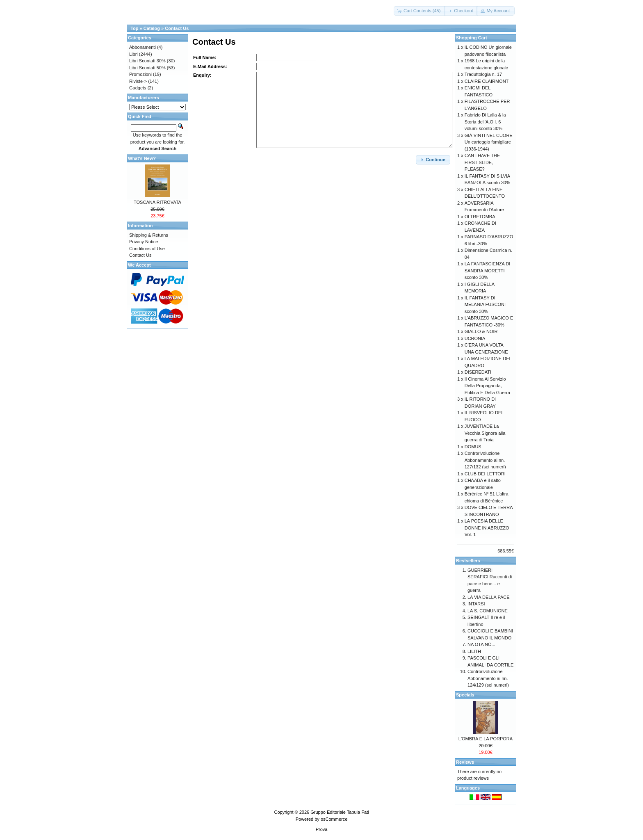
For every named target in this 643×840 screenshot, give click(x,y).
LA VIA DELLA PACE (489, 597)
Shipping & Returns (149, 235)
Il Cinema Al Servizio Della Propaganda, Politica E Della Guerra (487, 386)
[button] (420, 11)
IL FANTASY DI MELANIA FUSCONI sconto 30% (485, 305)
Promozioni (140, 74)
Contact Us (177, 28)
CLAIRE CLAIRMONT (487, 81)
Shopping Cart (472, 38)
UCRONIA (475, 338)
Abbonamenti (143, 47)
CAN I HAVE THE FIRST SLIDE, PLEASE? (482, 162)
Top (134, 28)
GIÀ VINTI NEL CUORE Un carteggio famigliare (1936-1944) (489, 142)
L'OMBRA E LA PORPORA (486, 739)
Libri (133, 54)
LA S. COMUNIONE (488, 611)
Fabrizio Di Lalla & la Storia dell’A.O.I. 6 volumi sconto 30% (485, 122)
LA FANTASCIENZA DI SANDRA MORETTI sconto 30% (488, 270)
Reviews (465, 762)
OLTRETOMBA (480, 217)
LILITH (474, 651)
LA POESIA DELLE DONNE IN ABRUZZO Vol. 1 (487, 528)
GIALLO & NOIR (481, 331)
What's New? (142, 158)
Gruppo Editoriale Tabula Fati (340, 812)
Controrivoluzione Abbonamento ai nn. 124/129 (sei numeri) (488, 678)
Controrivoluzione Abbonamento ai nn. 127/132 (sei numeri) (485, 460)
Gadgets (138, 88)
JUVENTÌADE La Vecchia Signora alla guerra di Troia (485, 433)
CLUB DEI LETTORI (485, 474)
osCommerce (334, 819)
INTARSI (476, 604)
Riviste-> (138, 81)
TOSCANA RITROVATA (157, 202)
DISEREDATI (478, 372)
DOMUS (473, 447)
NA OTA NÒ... (481, 644)
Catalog (152, 28)
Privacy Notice (144, 242)
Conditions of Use (147, 249)
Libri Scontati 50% (147, 68)
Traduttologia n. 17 (483, 74)
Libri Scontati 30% (147, 61)
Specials (465, 695)
